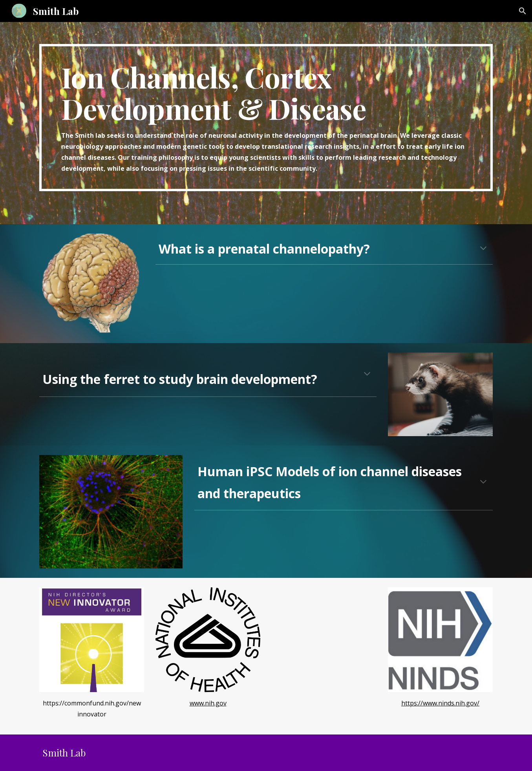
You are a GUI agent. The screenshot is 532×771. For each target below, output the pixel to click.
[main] (266, 118)
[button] (523, 11)
